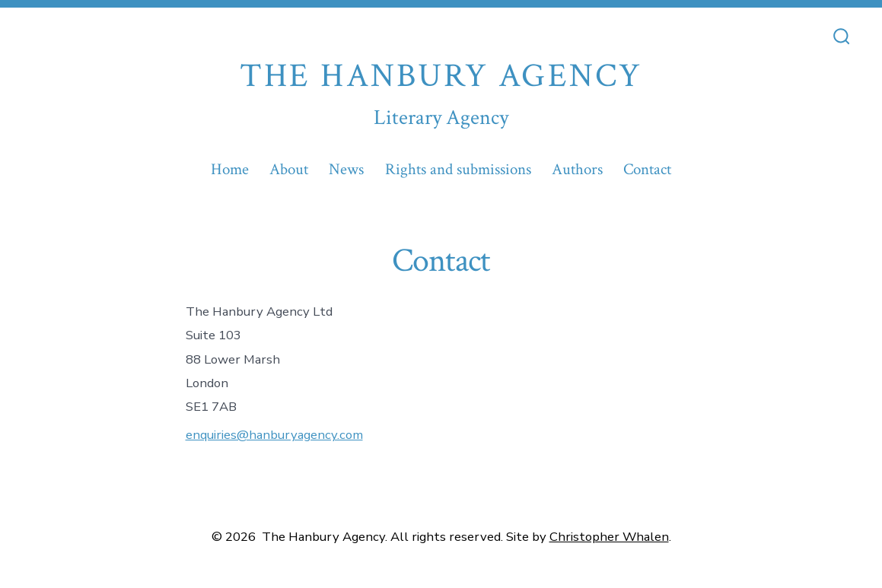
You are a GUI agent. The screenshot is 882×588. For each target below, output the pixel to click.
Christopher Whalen (609, 537)
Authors (577, 169)
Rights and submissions (458, 169)
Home (230, 169)
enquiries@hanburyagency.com (274, 435)
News (346, 169)
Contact (647, 169)
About (289, 169)
